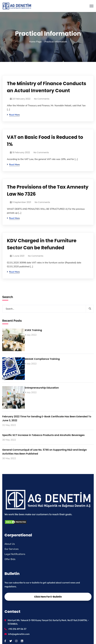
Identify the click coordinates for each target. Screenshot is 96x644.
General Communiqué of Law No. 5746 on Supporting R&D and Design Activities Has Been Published (45, 452)
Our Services (12, 549)
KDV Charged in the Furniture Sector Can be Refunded (42, 244)
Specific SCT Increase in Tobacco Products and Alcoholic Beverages (43, 435)
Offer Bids (10, 559)
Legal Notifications (15, 554)
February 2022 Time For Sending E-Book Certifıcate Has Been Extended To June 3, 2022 (47, 418)
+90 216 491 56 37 (17, 629)
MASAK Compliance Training (42, 359)
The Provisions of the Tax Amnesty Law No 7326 (48, 190)
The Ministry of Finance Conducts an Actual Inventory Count (47, 87)
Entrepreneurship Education (42, 388)
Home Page (35, 42)
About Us (10, 544)
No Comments (42, 99)
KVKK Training (33, 330)
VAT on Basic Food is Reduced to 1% (45, 141)
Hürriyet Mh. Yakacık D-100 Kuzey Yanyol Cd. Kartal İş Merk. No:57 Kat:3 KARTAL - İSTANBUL (48, 622)
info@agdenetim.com (19, 634)
